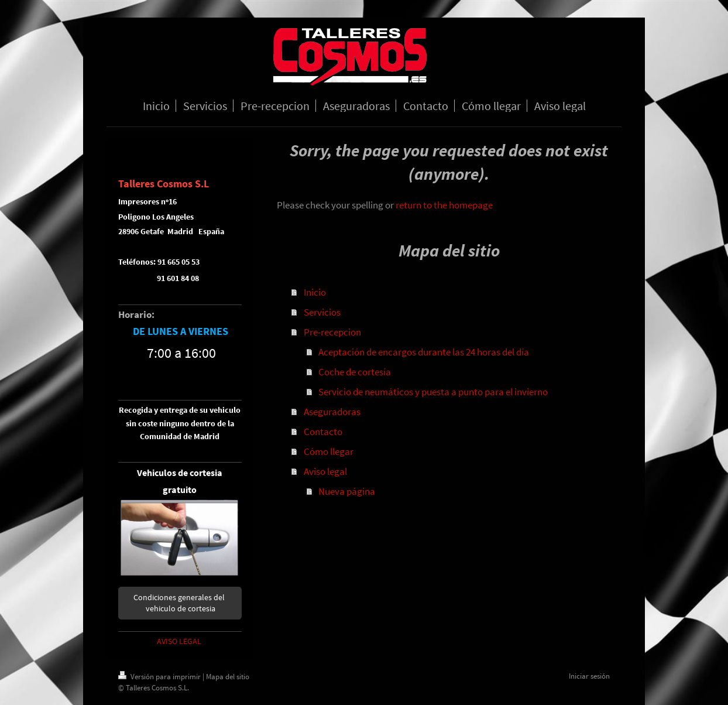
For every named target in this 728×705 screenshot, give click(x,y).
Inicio (315, 292)
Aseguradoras (332, 412)
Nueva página (347, 491)
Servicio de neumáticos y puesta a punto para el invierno (433, 392)
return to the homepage (444, 205)
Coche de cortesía (355, 372)
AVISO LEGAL (179, 641)
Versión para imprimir (160, 677)
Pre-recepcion (332, 332)
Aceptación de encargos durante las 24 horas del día (424, 352)
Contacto (323, 432)
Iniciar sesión (589, 676)
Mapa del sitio (228, 677)
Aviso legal (325, 471)
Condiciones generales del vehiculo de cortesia (180, 603)
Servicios (322, 312)
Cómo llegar (329, 451)
